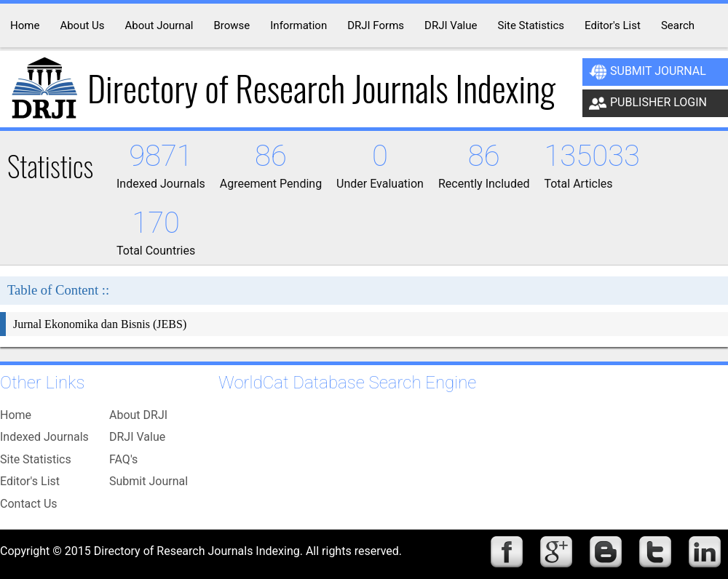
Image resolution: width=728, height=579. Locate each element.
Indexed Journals (44, 437)
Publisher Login (648, 103)
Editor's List (30, 481)
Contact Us (29, 504)
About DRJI (138, 415)
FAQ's (123, 459)
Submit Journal (648, 72)
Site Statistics (36, 459)
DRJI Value (137, 437)
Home (16, 415)
